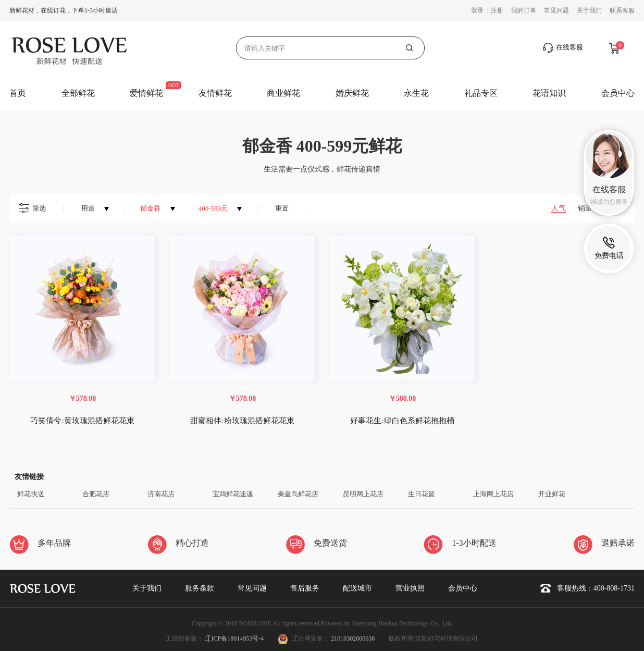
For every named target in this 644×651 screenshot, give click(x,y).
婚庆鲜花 (352, 93)
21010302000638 (353, 638)
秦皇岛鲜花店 (298, 494)
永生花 (416, 93)
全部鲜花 (78, 93)
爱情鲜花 (146, 93)
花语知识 (549, 93)
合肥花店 (96, 494)
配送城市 (357, 588)
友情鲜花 (215, 93)
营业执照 (410, 588)
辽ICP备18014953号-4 (235, 638)
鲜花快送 (31, 494)
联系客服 (622, 10)
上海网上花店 (493, 494)
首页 (18, 93)
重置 (282, 208)
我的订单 (524, 10)
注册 (497, 10)
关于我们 (589, 10)
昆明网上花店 (363, 494)
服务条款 (200, 588)
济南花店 (161, 494)
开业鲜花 (552, 494)
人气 (559, 208)
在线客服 (563, 48)
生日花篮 (422, 494)
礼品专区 (481, 93)
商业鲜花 (283, 93)
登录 (478, 10)
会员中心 (618, 93)
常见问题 (556, 10)
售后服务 (305, 588)
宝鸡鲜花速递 (233, 494)
